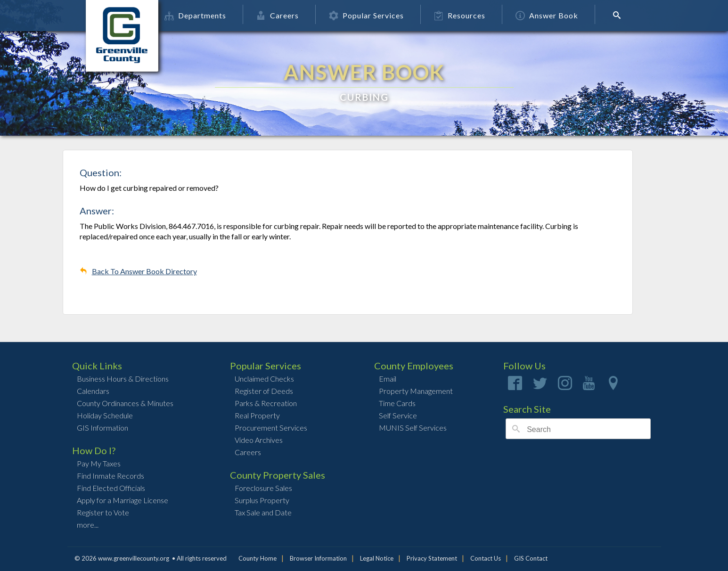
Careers (301, 15)
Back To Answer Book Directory (144, 271)
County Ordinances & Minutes (125, 403)
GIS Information (102, 428)
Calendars (93, 391)
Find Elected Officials (111, 488)
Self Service (398, 415)
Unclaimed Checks (264, 379)
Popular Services (390, 15)
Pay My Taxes (99, 463)
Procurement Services (271, 428)
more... (88, 525)
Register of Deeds (264, 391)
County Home (258, 558)
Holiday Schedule (105, 415)
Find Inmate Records (110, 476)
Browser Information (318, 558)
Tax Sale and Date (263, 512)
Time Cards (397, 403)
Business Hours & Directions (123, 379)
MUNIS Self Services (413, 428)
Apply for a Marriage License (123, 500)
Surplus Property (262, 500)
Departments (219, 15)
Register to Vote (103, 512)
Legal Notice (377, 558)
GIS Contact (531, 558)
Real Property (257, 415)
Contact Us (486, 558)
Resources (483, 15)
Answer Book (570, 15)
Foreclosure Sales (263, 488)
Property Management (416, 391)
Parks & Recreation (266, 403)
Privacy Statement (432, 558)
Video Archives (259, 440)
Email (388, 379)
